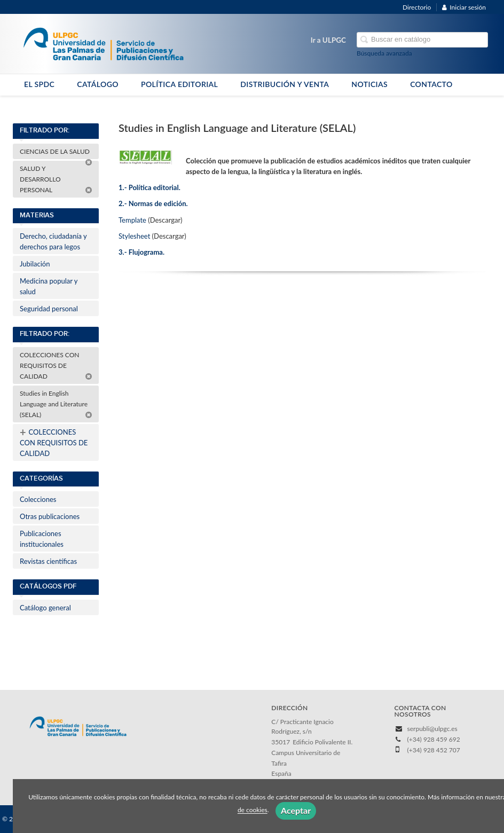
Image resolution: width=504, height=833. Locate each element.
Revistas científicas (48, 561)
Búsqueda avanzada (384, 53)
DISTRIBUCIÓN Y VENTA (285, 84)
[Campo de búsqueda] (422, 40)
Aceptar (296, 810)
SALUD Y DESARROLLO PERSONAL (56, 179)
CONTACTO (431, 84)
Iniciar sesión (464, 7)
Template (132, 220)
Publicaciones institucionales (42, 539)
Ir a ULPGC (328, 40)
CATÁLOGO (98, 84)
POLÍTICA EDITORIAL (179, 84)
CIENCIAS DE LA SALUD (56, 153)
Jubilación (35, 264)
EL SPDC (39, 84)
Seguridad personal (49, 309)
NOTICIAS (369, 84)
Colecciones (38, 499)
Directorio (417, 7)
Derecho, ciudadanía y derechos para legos (53, 241)
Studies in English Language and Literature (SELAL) (56, 404)
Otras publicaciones (50, 516)
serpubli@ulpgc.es (432, 729)
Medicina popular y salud (49, 286)
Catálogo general (45, 608)
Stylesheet (134, 236)
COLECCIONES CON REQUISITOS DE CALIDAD (56, 366)
